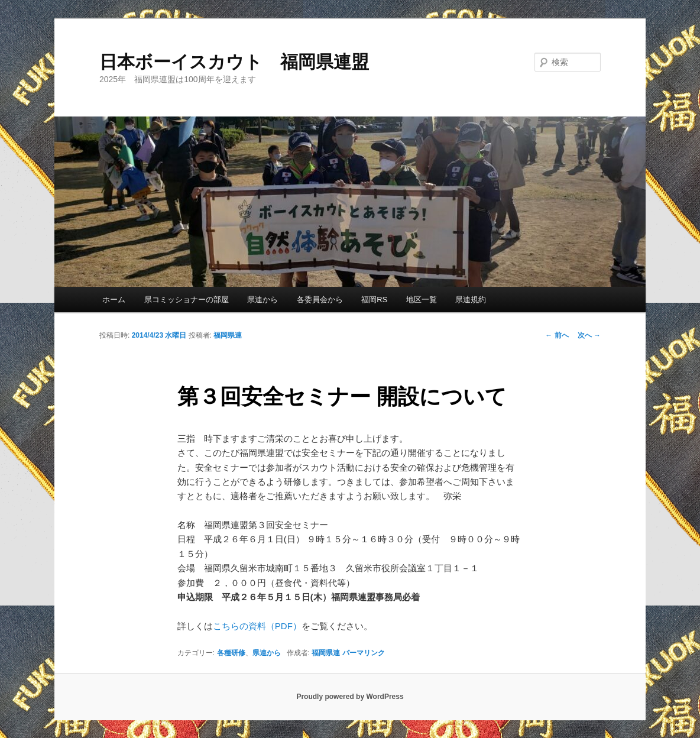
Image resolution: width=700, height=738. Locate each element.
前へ (557, 335)
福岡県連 (228, 335)
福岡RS (374, 300)
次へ (589, 335)
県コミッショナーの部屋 (187, 300)
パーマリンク (364, 653)
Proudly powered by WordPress (350, 697)
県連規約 (471, 300)
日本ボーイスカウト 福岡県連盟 (234, 62)
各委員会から (320, 300)
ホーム (114, 300)
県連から (262, 300)
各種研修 (231, 653)
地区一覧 (422, 300)
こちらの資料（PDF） (257, 626)
